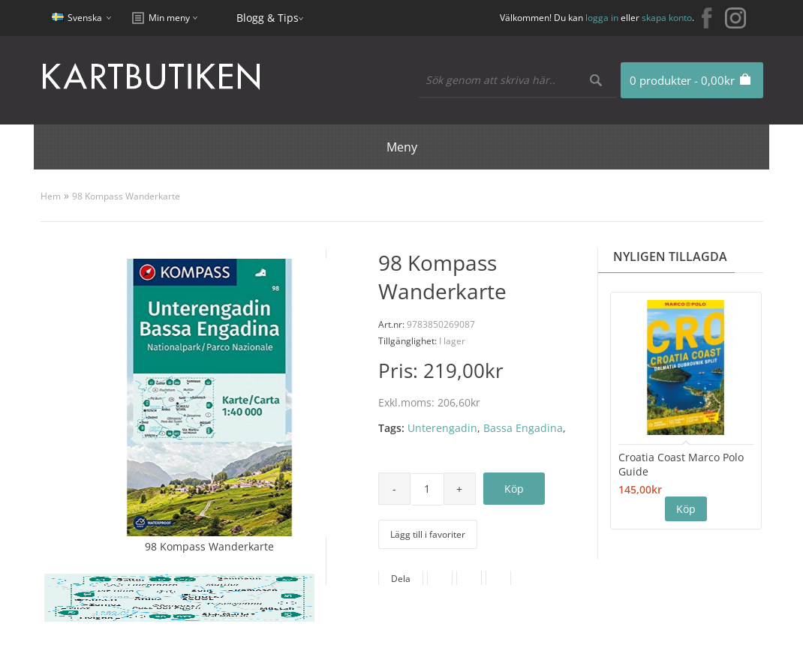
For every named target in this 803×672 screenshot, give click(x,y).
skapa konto (667, 18)
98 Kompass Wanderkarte (126, 196)
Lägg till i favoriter (428, 534)
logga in (602, 18)
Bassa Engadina (523, 428)
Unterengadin (442, 428)
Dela (401, 579)
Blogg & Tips (268, 18)
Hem (51, 196)
